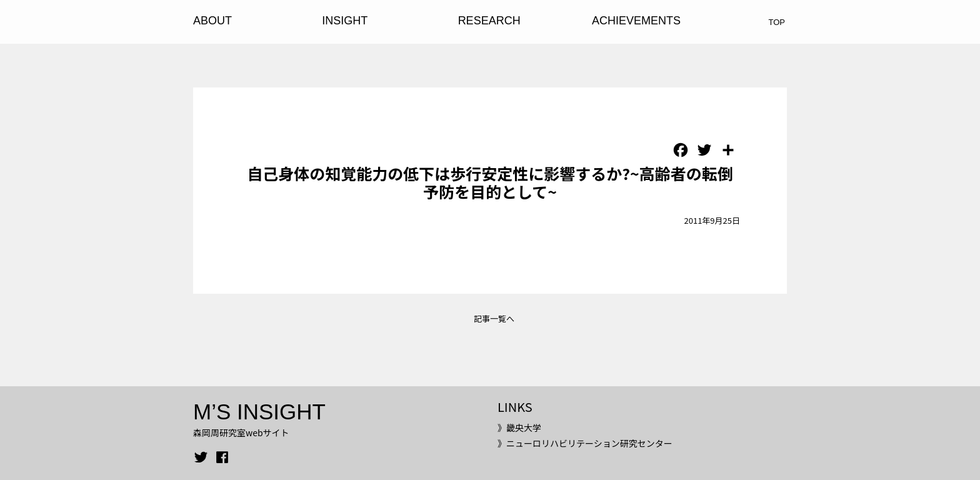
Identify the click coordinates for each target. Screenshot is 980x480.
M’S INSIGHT (259, 412)
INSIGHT (345, 21)
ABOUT (212, 21)
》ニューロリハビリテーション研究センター (585, 443)
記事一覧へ (494, 318)
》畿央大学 (519, 427)
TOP (777, 22)
